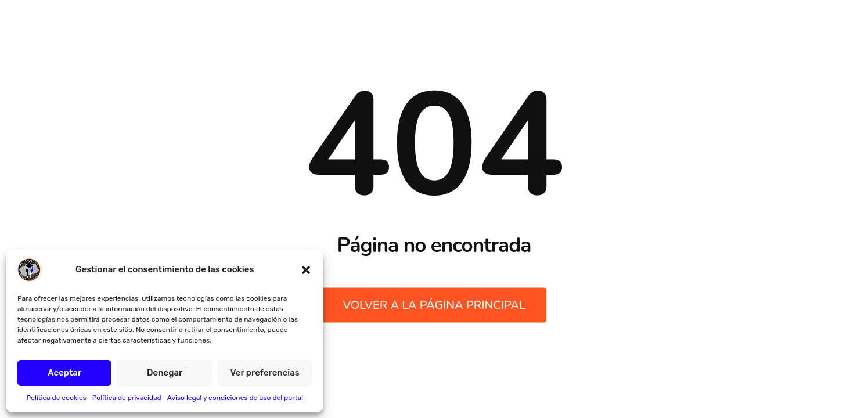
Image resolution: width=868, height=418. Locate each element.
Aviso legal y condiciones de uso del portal (235, 398)
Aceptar (64, 373)
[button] (306, 270)
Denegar (165, 373)
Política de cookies (56, 398)
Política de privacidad (127, 398)
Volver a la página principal (434, 305)
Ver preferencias (265, 373)
